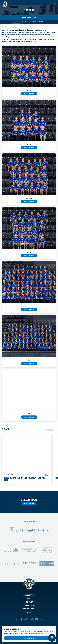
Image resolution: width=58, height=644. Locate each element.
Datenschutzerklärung (37, 633)
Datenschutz (29, 609)
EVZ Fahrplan (29, 504)
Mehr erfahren (29, 94)
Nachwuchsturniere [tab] (37, 21)
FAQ (29, 599)
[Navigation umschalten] (55, 3)
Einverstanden (29, 638)
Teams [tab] (16, 21)
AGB (29, 612)
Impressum (29, 605)
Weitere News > (49, 430)
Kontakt (29, 602)
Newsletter (29, 595)
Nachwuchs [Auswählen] (29, 18)
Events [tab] (24, 21)
